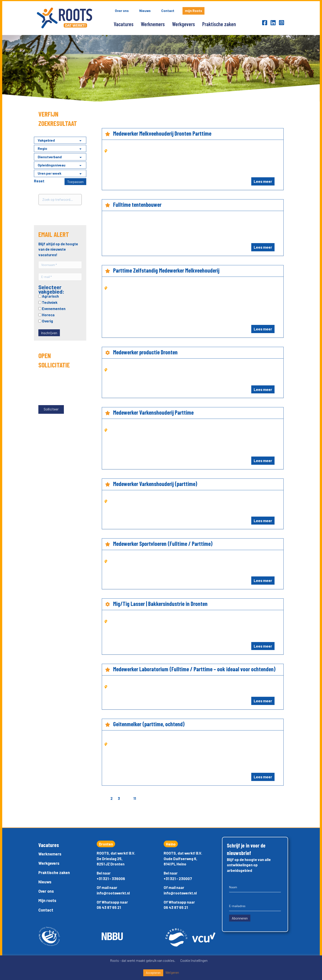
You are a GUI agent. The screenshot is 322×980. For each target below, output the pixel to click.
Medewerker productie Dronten (145, 352)
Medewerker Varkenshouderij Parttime (153, 412)
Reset (39, 181)
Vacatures (124, 24)
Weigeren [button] (172, 972)
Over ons (122, 11)
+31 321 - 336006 (111, 878)
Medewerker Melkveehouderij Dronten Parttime (162, 133)
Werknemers (153, 24)
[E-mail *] (60, 277)
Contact (168, 11)
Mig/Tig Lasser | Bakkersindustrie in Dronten (160, 604)
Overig (46, 321)
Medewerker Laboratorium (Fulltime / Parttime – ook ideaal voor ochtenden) (194, 669)
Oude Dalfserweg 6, (181, 859)
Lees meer (263, 181)
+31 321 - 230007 (178, 878)
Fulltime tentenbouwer (137, 204)
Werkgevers (184, 24)
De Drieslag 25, (110, 859)
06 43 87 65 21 (109, 907)
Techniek (48, 302)
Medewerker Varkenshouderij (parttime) (155, 484)
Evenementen (52, 308)
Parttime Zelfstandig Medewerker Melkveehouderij (166, 270)
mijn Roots (193, 11)
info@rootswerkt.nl (113, 893)
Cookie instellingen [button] (194, 960)
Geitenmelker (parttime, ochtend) (149, 724)
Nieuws (145, 11)
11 (135, 798)
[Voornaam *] (60, 265)
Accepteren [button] (153, 973)
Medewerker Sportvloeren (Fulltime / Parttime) (163, 544)
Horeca (46, 315)
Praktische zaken (219, 24)
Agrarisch (49, 296)
